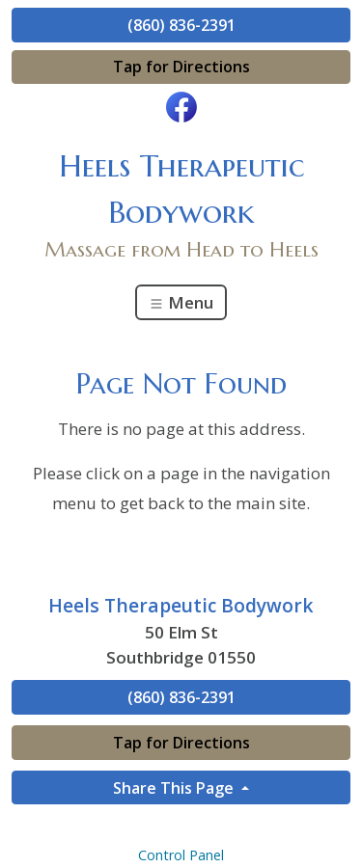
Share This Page (175, 788)
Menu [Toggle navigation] (181, 302)
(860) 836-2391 (181, 25)
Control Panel (181, 855)
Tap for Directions (181, 67)
